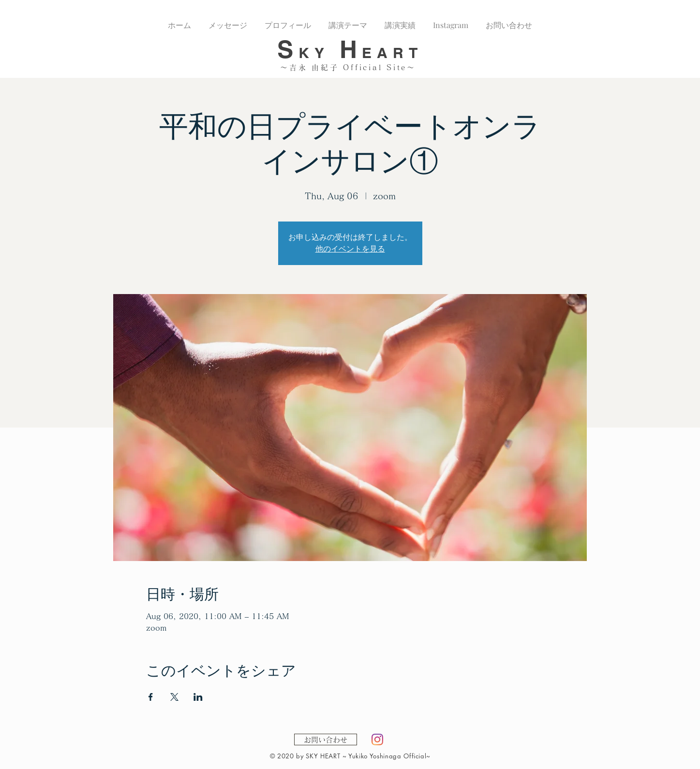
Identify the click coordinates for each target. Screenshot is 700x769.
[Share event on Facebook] (151, 697)
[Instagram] (377, 739)
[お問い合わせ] (326, 739)
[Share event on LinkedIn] (198, 697)
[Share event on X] (174, 697)
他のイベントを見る (350, 249)
